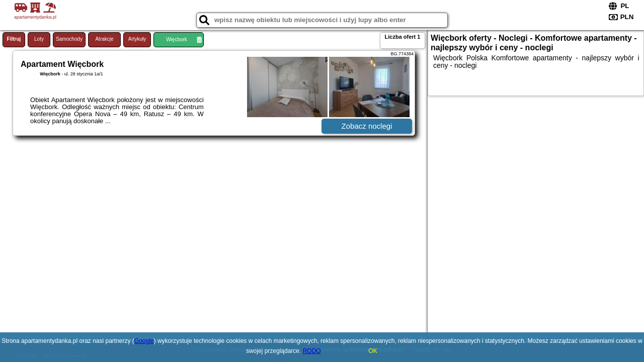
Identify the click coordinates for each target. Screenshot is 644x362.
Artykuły (137, 39)
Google (144, 341)
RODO (312, 351)
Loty (39, 39)
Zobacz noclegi (367, 126)
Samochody (69, 39)
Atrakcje (104, 39)
